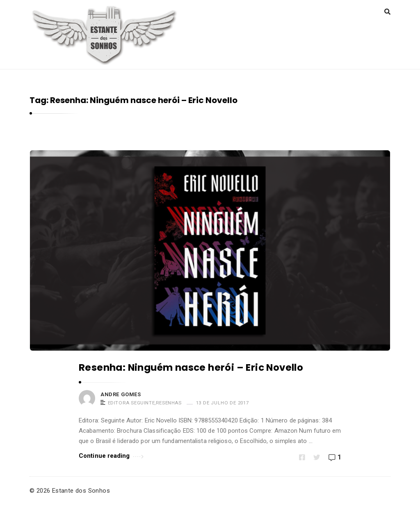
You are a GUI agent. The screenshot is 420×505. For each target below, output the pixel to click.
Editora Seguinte (131, 403)
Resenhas (169, 403)
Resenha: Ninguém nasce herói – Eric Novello (191, 367)
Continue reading (111, 455)
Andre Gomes (121, 394)
